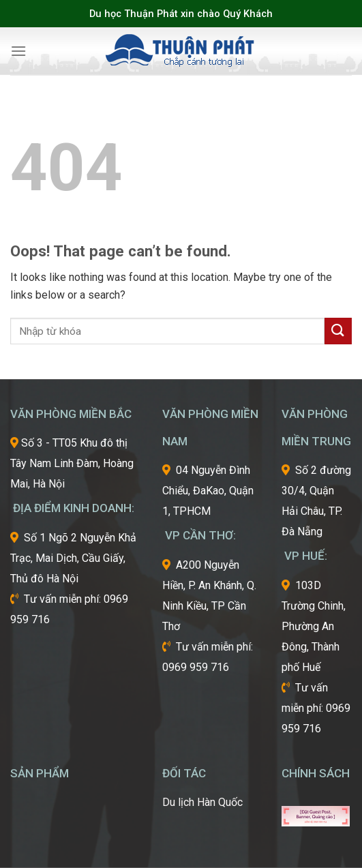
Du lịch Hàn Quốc (202, 802)
